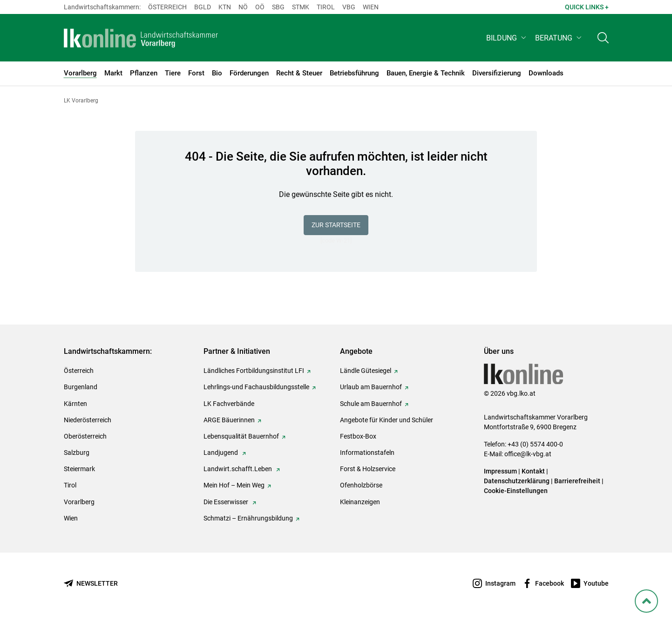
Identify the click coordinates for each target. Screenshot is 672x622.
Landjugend (221, 453)
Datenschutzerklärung (517, 481)
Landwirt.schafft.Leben (238, 469)
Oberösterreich (85, 436)
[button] (507, 40)
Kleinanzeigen (360, 502)
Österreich (167, 7)
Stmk (301, 7)
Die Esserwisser (227, 502)
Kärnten (75, 404)
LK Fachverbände (229, 404)
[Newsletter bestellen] (91, 584)
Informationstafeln (367, 453)
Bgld (203, 7)
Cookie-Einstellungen (516, 491)
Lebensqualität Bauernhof (241, 436)
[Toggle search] (603, 40)
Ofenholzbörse (361, 485)
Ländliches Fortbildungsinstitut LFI (254, 371)
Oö (260, 7)
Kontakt (533, 471)
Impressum (500, 471)
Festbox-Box (358, 436)
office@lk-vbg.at (528, 454)
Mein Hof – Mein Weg (234, 485)
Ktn (225, 7)
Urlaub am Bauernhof (371, 387)
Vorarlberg (79, 502)
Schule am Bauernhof (371, 404)
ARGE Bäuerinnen (229, 420)
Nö (243, 7)
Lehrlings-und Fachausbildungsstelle (256, 387)
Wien (371, 7)
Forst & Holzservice (368, 469)
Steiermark (79, 469)
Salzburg (77, 453)
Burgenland (81, 387)
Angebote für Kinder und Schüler (387, 420)
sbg (278, 7)
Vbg (349, 7)
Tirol (326, 7)
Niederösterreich (88, 420)
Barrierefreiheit (577, 481)
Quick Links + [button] (587, 7)
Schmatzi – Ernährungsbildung (248, 518)
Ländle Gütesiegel (366, 371)
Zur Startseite (336, 225)
